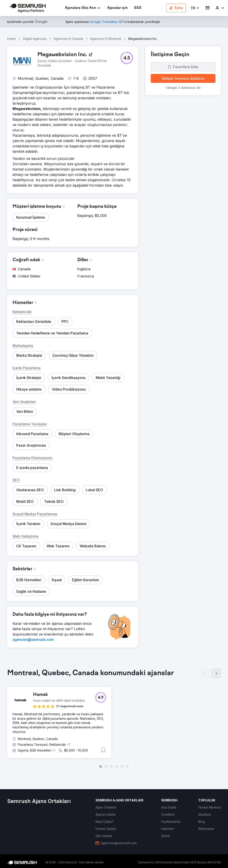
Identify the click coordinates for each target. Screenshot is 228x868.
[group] (114, 718)
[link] (117, 8)
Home (11, 39)
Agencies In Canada (68, 39)
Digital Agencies (35, 39)
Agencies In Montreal (106, 39)
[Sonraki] (216, 673)
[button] (195, 8)
